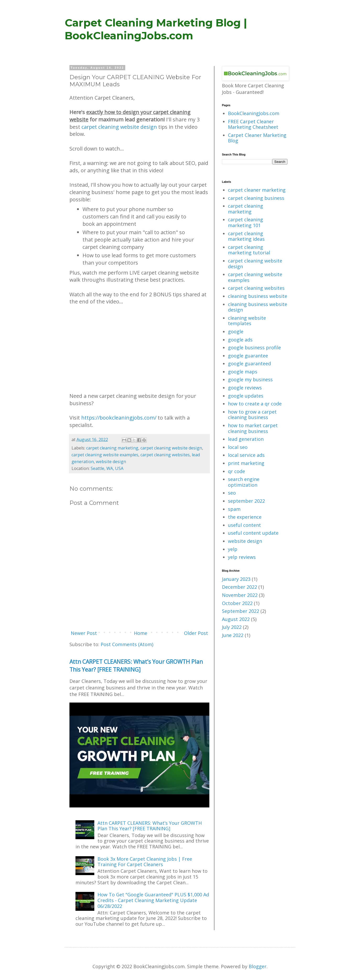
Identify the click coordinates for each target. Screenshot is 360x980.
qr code (236, 471)
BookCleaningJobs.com (254, 113)
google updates (246, 396)
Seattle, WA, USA (107, 468)
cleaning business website (258, 296)
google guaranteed (249, 363)
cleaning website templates (247, 321)
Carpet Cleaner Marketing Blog (257, 138)
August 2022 (236, 619)
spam (234, 509)
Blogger (258, 966)
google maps (243, 372)
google (236, 331)
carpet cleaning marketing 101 (246, 222)
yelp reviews (242, 557)
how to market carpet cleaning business (253, 428)
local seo (238, 447)
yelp (233, 549)
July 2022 (232, 627)
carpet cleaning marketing (112, 448)
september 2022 (246, 501)
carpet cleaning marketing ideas (246, 236)
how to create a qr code (255, 404)
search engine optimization (244, 482)
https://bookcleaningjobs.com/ (119, 418)
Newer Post (84, 633)
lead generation (246, 439)
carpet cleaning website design (119, 127)
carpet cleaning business (256, 198)
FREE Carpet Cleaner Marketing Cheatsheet (253, 124)
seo (232, 493)
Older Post (196, 633)
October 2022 (237, 603)
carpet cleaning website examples (105, 455)
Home (141, 633)
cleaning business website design (258, 307)
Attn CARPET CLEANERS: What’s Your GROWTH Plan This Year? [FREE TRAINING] (136, 665)
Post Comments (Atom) (127, 644)
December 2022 (239, 587)
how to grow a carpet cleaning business (252, 415)
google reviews (245, 388)
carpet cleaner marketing (257, 190)
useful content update (253, 533)
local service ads (246, 455)
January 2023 (236, 579)
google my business (250, 379)
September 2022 (241, 611)
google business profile (254, 347)
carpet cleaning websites (165, 455)
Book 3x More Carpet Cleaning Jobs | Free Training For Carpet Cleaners (145, 862)
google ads (240, 340)
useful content (244, 525)
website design (111, 462)
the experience (245, 517)
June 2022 (233, 635)
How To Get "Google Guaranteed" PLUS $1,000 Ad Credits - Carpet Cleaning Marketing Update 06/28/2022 (153, 900)
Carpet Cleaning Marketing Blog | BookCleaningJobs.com (156, 29)
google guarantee (248, 356)
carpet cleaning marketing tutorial (249, 250)
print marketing (246, 463)
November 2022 (240, 595)
